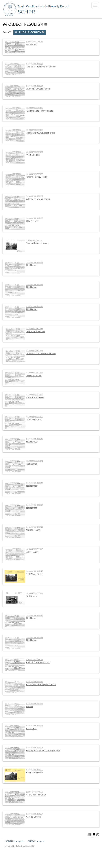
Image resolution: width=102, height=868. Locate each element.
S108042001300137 (35, 373)
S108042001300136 (35, 351)
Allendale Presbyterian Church (41, 67)
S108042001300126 (35, 130)
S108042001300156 (34, 792)
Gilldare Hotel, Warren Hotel (40, 111)
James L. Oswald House (38, 89)
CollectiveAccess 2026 (25, 846)
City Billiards (32, 221)
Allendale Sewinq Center (38, 199)
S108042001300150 (34, 660)
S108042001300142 (35, 483)
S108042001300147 (35, 593)
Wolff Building (33, 155)
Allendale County (29, 32)
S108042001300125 (35, 108)
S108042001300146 (35, 571)
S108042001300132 (35, 262)
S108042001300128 (35, 174)
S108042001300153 (35, 726)
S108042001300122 (34, 42)
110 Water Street (34, 574)
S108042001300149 (35, 638)
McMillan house (34, 376)
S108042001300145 (35, 549)
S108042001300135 (35, 329)
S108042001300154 (35, 748)
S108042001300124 (35, 86)
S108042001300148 (35, 615)
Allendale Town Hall (36, 331)
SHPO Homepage (36, 841)
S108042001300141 (35, 461)
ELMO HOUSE (34, 420)
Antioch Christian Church (38, 662)
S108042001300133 (35, 285)
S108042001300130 (35, 218)
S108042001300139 (35, 417)
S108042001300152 (35, 704)
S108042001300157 (35, 814)
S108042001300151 (35, 682)
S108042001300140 (35, 439)
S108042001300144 (35, 527)
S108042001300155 (35, 770)
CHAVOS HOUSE (35, 398)
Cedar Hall (31, 729)
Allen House (32, 552)
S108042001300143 (35, 505)
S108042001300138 (35, 395)
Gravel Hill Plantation (36, 795)
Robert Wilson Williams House (41, 354)
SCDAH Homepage (15, 841)
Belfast (30, 707)
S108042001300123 (35, 64)
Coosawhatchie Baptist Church (41, 684)
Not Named (32, 45)
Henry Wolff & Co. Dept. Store (41, 133)
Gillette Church (33, 817)
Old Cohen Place (34, 773)
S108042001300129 (35, 196)
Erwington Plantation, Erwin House (43, 751)
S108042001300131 (34, 240)
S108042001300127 (35, 152)
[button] (43, 32)
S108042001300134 (35, 307)
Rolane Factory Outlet (37, 177)
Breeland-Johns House (37, 243)
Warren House (33, 530)
